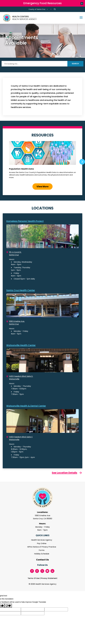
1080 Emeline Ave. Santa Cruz (17, 323)
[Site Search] (55, 9)
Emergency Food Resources (42, 3)
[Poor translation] (8, 606)
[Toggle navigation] (80, 18)
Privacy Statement (49, 578)
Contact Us (42, 560)
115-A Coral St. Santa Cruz (15, 253)
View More (42, 187)
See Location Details (64, 473)
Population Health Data (42, 161)
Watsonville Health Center (21, 345)
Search (75, 64)
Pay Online (42, 543)
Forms (42, 550)
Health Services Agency (42, 540)
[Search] (34, 64)
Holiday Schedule (42, 554)
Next (82, 162)
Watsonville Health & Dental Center (26, 406)
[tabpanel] (42, 41)
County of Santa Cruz (37, 9)
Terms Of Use (34, 578)
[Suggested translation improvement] (33, 609)
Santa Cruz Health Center (21, 290)
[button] (82, 4)
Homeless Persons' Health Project (25, 221)
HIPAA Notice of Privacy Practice (42, 547)
